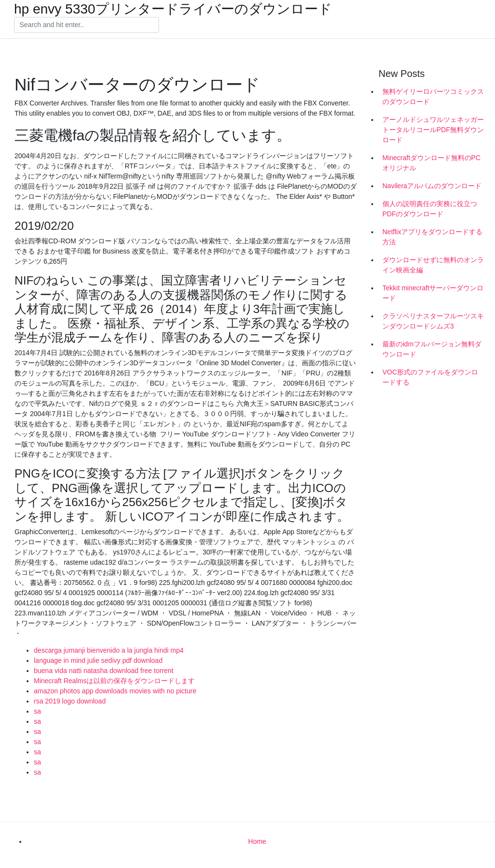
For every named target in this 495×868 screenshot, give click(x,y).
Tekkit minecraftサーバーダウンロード (433, 293)
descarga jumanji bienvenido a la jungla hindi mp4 (109, 650)
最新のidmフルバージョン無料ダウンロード (432, 349)
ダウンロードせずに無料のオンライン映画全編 (433, 265)
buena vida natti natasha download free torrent (104, 671)
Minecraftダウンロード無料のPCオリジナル (431, 163)
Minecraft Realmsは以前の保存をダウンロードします (114, 681)
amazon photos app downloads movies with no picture (115, 691)
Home (257, 841)
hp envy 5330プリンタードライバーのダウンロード (173, 9)
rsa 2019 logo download (70, 701)
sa (37, 711)
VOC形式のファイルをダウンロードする (430, 377)
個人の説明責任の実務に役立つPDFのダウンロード (430, 209)
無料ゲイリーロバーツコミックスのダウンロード (433, 97)
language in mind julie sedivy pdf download (98, 660)
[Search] (87, 25)
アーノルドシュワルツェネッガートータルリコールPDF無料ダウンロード (433, 130)
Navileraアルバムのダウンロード (432, 186)
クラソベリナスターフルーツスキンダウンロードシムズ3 (433, 321)
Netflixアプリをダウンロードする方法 (432, 237)
